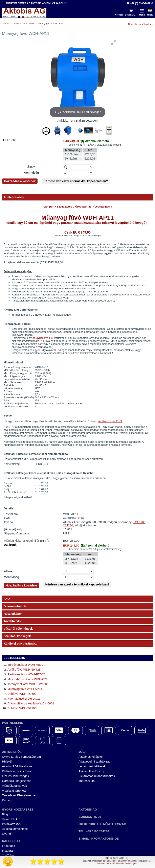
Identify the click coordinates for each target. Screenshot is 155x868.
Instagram (9, 851)
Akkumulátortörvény (92, 771)
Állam (31, 167)
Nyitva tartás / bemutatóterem (21, 757)
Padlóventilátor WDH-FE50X (26, 674)
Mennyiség (31, 173)
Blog (5, 814)
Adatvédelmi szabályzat (94, 762)
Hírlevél (7, 762)
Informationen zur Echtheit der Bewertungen (117, 863)
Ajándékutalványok (14, 786)
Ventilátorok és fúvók (24, 24)
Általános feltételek (91, 757)
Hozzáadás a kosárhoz (20, 181)
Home (6, 24)
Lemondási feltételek (92, 766)
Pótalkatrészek (12, 824)
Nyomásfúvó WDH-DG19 (24, 699)
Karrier (6, 800)
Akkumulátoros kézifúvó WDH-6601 (31, 703)
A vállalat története (14, 791)
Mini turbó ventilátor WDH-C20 (28, 679)
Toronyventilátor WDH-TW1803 (28, 684)
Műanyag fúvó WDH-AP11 (25, 689)
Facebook (8, 846)
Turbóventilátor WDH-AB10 (25, 665)
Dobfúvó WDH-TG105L (23, 708)
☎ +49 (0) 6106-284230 (140, 3)
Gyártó (6, 834)
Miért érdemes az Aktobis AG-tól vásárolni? (37, 3)
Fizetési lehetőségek (16, 776)
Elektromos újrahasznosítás (97, 776)
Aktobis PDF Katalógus (17, 766)
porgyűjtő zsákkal (43, 338)
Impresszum (87, 781)
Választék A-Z (11, 819)
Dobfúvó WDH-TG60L (22, 694)
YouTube (8, 855)
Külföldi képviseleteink (17, 771)
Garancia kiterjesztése (17, 781)
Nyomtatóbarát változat (139, 24)
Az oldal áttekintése (15, 829)
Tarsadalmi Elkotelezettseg (20, 795)
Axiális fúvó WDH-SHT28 (24, 670)
